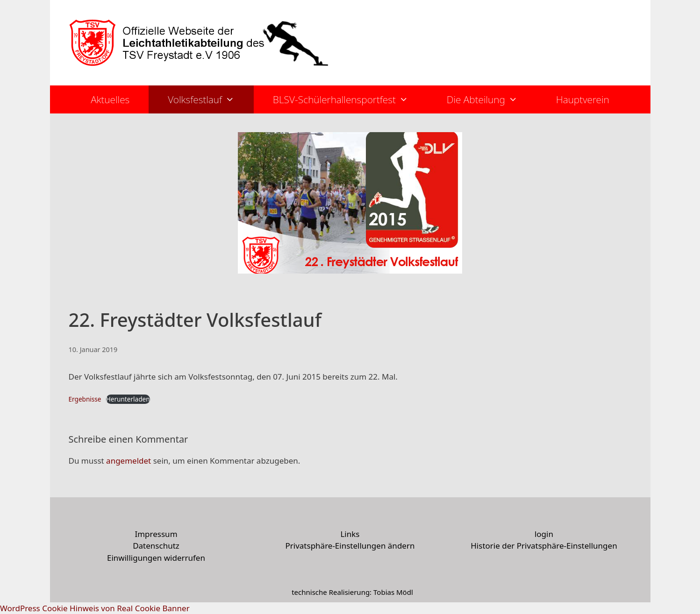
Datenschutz (156, 546)
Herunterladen (128, 399)
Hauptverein (583, 99)
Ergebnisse (85, 399)
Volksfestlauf (211, 99)
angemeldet (129, 461)
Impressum (156, 534)
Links (350, 534)
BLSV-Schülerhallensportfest (350, 99)
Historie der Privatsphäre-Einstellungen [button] (544, 546)
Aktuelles (110, 99)
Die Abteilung (492, 99)
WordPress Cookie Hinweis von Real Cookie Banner (95, 608)
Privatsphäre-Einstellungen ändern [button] (350, 546)
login (544, 534)
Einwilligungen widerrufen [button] (156, 558)
